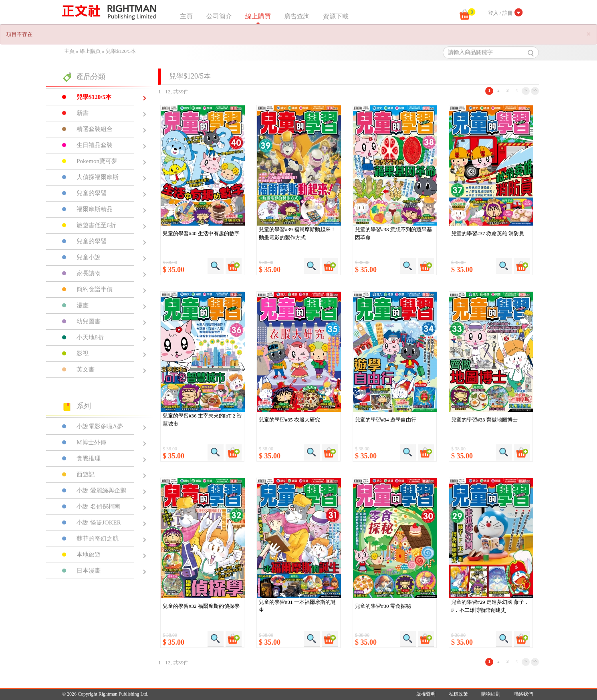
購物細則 (491, 694)
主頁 (186, 16)
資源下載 (336, 16)
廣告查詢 (297, 16)
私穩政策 (458, 694)
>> (535, 90)
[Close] (589, 34)
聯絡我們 (523, 694)
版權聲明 (426, 694)
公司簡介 (219, 16)
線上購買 (258, 16)
